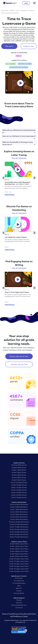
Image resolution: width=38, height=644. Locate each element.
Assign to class (29, 46)
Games (12, 10)
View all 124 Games (19, 158)
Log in (26, 3)
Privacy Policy (19, 614)
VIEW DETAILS (10, 195)
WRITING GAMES (25, 64)
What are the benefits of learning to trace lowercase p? (19, 143)
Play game (9, 46)
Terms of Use (7, 614)
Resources (5, 10)
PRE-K (19, 56)
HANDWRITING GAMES (19, 67)
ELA (18, 10)
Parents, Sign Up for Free (19, 356)
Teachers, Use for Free (19, 364)
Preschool (24, 10)
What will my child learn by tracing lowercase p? (19, 131)
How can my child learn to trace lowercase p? (19, 137)
